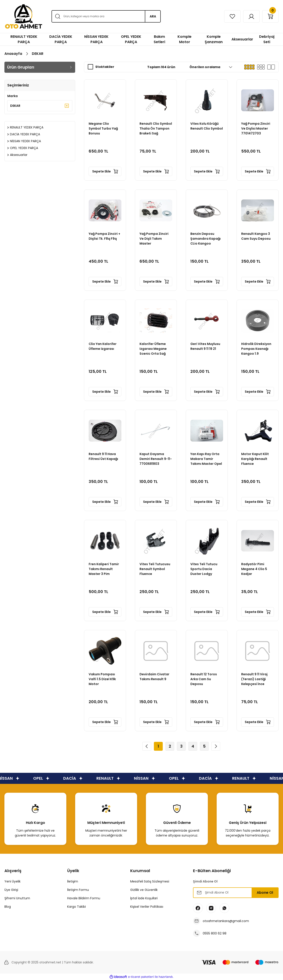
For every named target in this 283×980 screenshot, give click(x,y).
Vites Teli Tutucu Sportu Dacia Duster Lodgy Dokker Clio (204, 569)
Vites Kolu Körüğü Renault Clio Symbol (207, 126)
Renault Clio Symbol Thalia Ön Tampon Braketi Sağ (156, 128)
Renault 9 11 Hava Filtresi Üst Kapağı (103, 456)
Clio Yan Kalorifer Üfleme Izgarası (103, 346)
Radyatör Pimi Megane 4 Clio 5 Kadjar (254, 569)
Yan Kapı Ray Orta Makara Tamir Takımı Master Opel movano (206, 459)
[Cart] (270, 16)
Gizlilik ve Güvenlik (144, 890)
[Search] (106, 16)
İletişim (73, 881)
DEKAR (38, 54)
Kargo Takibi (76, 907)
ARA (153, 16)
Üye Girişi (11, 890)
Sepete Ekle (105, 171)
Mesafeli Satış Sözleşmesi (150, 881)
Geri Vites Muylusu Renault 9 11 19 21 (205, 346)
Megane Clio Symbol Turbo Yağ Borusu (103, 128)
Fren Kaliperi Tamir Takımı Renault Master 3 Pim (104, 569)
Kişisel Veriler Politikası (147, 907)
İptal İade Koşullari (144, 898)
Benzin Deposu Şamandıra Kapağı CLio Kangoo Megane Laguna (206, 239)
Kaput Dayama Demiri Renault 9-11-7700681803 (156, 459)
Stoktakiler (105, 67)
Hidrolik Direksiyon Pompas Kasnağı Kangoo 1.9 (256, 349)
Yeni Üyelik (12, 881)
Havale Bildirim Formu (84, 898)
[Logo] (24, 16)
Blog (8, 907)
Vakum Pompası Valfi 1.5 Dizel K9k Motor (102, 679)
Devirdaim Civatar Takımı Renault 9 (154, 677)
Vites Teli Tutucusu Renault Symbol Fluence (155, 569)
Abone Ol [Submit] (265, 893)
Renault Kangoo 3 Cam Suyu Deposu (256, 236)
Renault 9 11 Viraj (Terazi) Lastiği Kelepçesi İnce (254, 679)
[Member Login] (251, 16)
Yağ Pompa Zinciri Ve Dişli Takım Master (154, 239)
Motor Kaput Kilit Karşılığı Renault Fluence (255, 459)
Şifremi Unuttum (17, 898)
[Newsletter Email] (236, 893)
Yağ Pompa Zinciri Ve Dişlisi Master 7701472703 (256, 128)
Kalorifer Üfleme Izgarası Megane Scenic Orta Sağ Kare (153, 349)
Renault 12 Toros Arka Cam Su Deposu (204, 679)
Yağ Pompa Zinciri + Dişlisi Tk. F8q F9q (104, 236)
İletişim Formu (78, 890)
